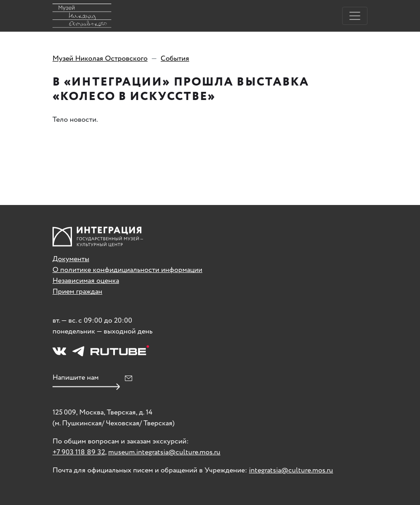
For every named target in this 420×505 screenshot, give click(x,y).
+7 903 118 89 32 (79, 452)
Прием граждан (77, 292)
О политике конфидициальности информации (127, 270)
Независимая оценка (86, 281)
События (175, 59)
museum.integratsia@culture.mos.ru (164, 452)
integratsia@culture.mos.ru (291, 470)
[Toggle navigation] (355, 16)
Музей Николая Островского (100, 59)
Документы (71, 259)
